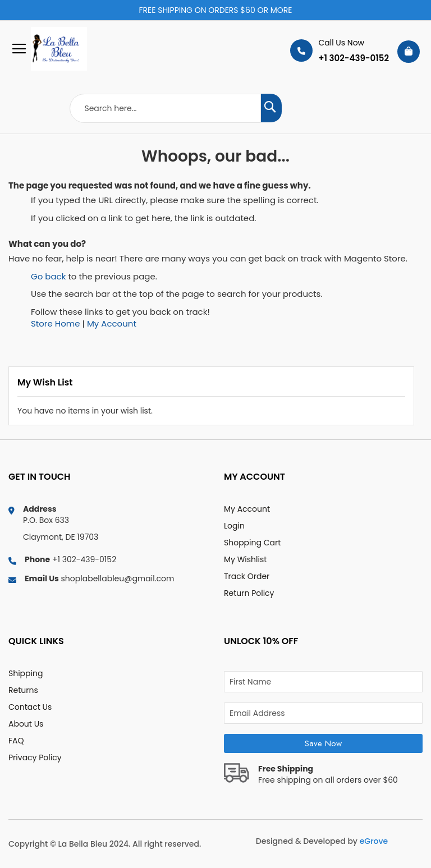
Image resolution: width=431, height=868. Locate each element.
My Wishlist (245, 559)
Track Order (247, 576)
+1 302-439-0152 (354, 58)
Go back (48, 276)
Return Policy (249, 593)
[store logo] (48, 49)
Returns (23, 690)
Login (234, 526)
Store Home (56, 323)
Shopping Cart (252, 543)
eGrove (374, 841)
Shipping (26, 673)
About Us (26, 724)
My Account (112, 323)
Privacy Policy (35, 757)
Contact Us (30, 707)
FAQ (16, 741)
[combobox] (165, 108)
